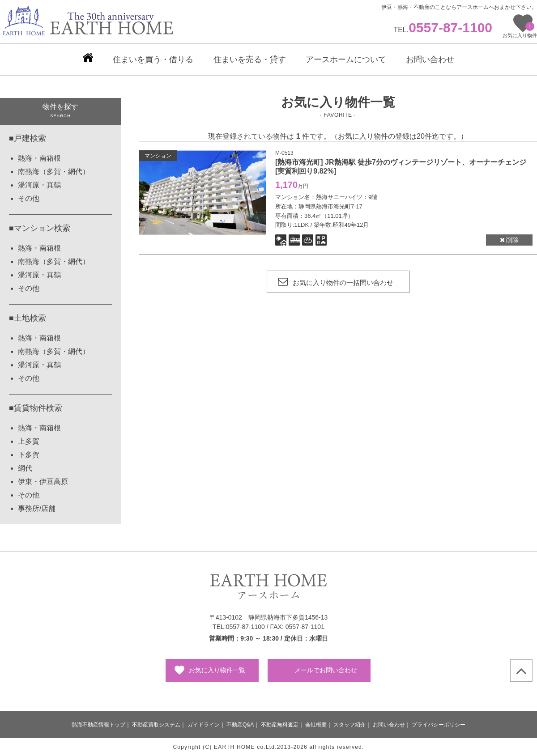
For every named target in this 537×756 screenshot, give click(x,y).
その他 (29, 198)
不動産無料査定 (280, 725)
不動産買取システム (156, 725)
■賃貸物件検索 (36, 408)
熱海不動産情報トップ (98, 725)
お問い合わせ (389, 725)
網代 (25, 468)
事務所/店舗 (37, 508)
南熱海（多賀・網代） (54, 172)
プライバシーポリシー (439, 725)
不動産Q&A (240, 725)
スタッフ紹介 (349, 725)
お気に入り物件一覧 (217, 670)
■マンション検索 (40, 228)
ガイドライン (204, 725)
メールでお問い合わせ (326, 670)
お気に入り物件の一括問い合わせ (335, 282)
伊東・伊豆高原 (43, 482)
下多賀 (29, 455)
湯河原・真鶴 (39, 185)
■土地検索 (28, 318)
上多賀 (29, 441)
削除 (509, 240)
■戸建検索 (28, 138)
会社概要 (316, 725)
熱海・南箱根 (39, 158)
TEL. (443, 30)
